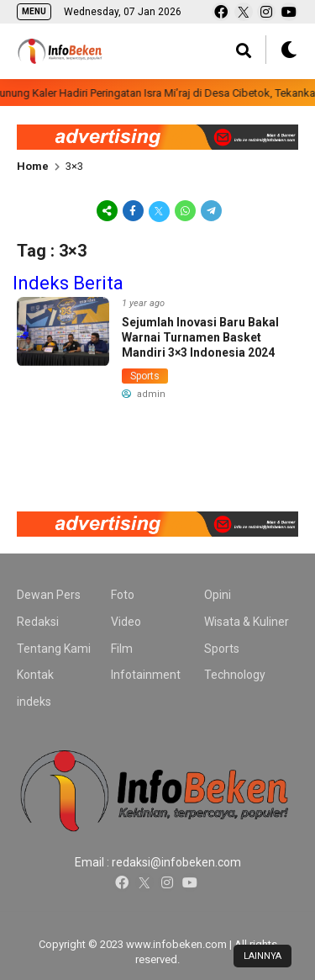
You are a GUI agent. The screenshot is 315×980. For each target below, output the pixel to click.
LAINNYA (262, 956)
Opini (218, 595)
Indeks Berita (68, 283)
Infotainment (146, 675)
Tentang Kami (54, 649)
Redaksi (38, 622)
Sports (145, 376)
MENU (34, 11)
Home (33, 166)
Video (126, 622)
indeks (34, 702)
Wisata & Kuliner (247, 622)
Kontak (35, 675)
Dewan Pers (49, 595)
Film (122, 649)
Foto (123, 595)
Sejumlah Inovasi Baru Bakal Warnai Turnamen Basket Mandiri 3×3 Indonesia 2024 (200, 337)
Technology (235, 675)
